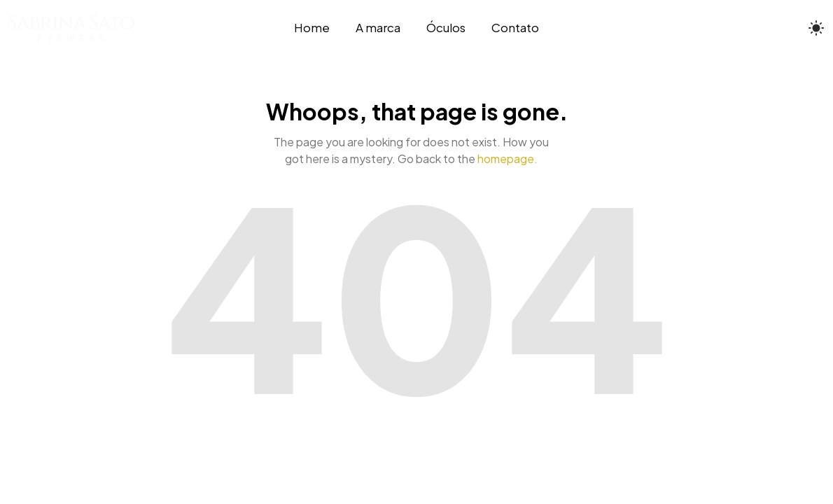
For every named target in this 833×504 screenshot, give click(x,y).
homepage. (507, 159)
